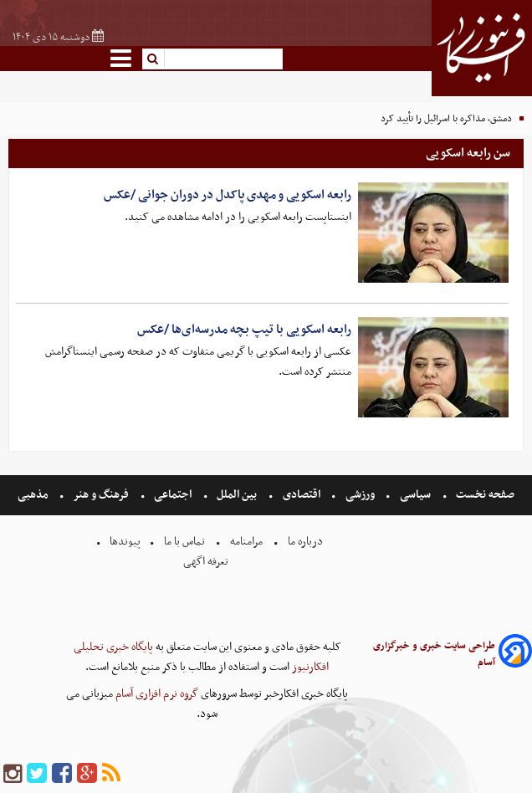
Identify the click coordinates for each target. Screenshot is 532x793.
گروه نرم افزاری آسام (156, 694)
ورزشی (360, 495)
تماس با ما (184, 542)
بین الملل (237, 495)
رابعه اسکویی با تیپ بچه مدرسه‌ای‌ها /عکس (244, 330)
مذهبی (34, 495)
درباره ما (305, 542)
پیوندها (124, 542)
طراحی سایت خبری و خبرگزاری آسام (434, 654)
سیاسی (415, 495)
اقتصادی (302, 495)
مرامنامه (246, 542)
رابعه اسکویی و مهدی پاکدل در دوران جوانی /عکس (228, 195)
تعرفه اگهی (207, 562)
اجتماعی (173, 495)
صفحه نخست (484, 495)
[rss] (111, 774)
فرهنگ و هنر (101, 495)
